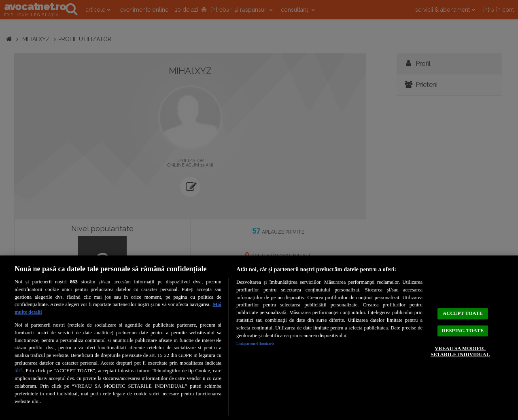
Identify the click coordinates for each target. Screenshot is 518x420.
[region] (259, 338)
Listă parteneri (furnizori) (265, 345)
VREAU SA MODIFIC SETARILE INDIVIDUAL (460, 358)
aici (19, 370)
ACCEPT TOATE (463, 303)
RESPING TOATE (463, 326)
